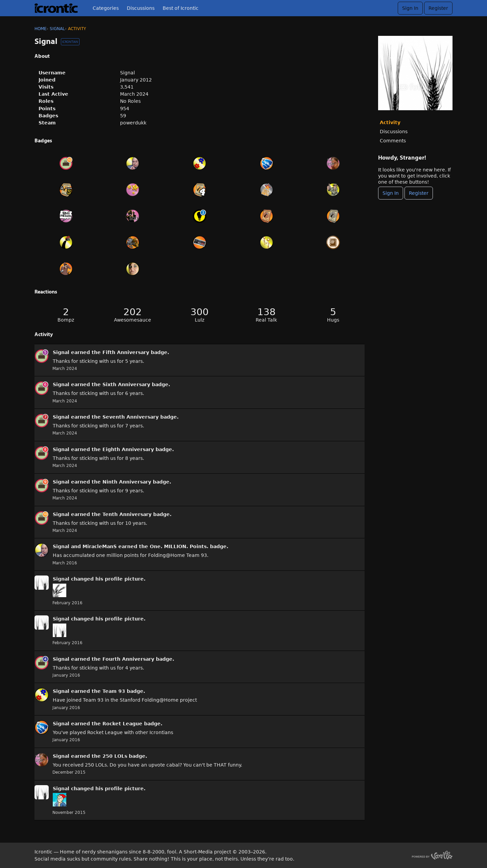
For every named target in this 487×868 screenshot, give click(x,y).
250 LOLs (115, 756)
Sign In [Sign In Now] (391, 193)
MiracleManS (100, 546)
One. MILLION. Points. (179, 546)
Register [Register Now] (419, 193)
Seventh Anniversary (131, 417)
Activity (390, 122)
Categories (106, 8)
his (99, 579)
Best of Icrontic (181, 8)
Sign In (410, 8)
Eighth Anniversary (128, 449)
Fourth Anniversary (128, 659)
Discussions (141, 8)
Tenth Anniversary (127, 514)
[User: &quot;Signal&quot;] (42, 356)
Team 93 (114, 691)
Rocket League (122, 724)
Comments (393, 141)
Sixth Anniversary (126, 384)
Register (438, 8)
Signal (61, 352)
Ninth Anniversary (127, 482)
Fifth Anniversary (126, 352)
